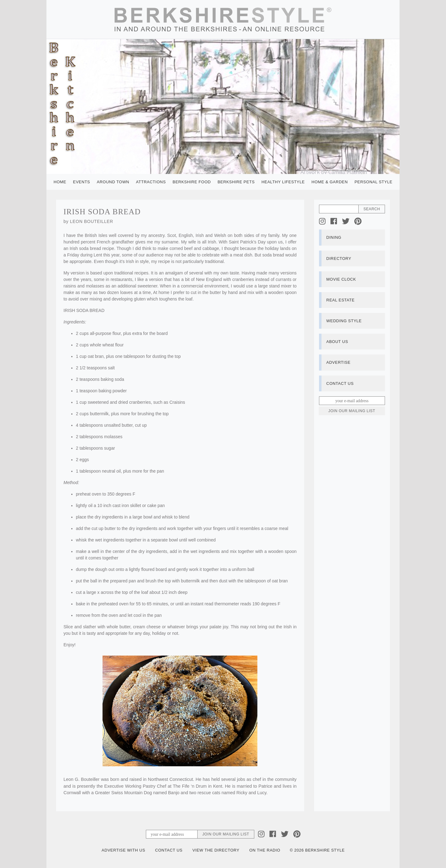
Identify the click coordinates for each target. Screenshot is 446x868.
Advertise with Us (123, 850)
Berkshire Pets (236, 182)
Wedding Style (344, 321)
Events (82, 182)
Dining (334, 237)
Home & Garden (330, 182)
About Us (337, 342)
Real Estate (341, 300)
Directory (339, 258)
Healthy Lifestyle (283, 182)
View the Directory (216, 850)
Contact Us (340, 383)
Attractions (151, 182)
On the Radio (265, 850)
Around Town (113, 182)
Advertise (339, 362)
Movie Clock (341, 279)
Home (60, 182)
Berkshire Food (192, 182)
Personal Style (374, 182)
